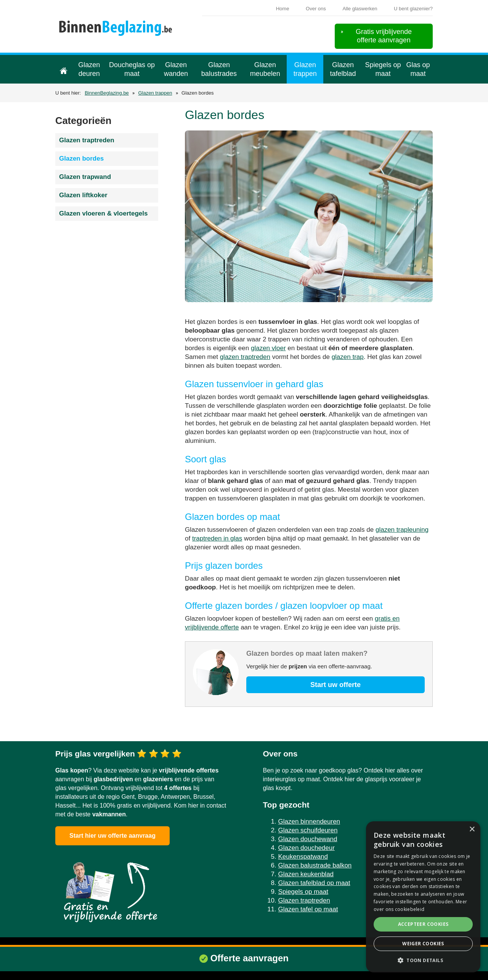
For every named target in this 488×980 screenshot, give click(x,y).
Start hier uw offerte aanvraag (112, 836)
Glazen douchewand (308, 839)
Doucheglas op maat (132, 69)
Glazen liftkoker (83, 195)
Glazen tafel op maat (308, 909)
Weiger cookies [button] (423, 944)
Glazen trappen (305, 69)
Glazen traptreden (87, 140)
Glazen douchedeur (307, 848)
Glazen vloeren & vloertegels (103, 213)
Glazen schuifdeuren (308, 830)
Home (283, 9)
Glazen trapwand (85, 177)
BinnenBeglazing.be (107, 93)
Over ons (316, 9)
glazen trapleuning (402, 530)
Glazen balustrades (219, 69)
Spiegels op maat (383, 69)
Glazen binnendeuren (309, 821)
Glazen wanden (176, 69)
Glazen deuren (89, 69)
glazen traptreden (245, 357)
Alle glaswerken (360, 9)
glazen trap (348, 357)
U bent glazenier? (413, 9)
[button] (423, 960)
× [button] (472, 830)
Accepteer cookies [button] (423, 924)
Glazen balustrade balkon (315, 865)
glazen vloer (268, 348)
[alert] (423, 897)
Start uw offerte (335, 685)
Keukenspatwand (303, 857)
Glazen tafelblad (343, 69)
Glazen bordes (81, 159)
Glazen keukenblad (306, 874)
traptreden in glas (217, 538)
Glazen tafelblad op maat (314, 883)
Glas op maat (418, 69)
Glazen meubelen (265, 69)
